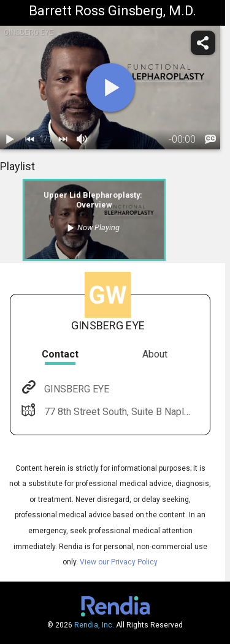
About (155, 354)
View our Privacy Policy (119, 562)
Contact (60, 354)
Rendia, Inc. (94, 625)
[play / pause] (10, 140)
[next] (63, 140)
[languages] (210, 140)
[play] (110, 88)
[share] (203, 43)
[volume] (82, 140)
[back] (29, 140)
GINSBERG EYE (75, 389)
